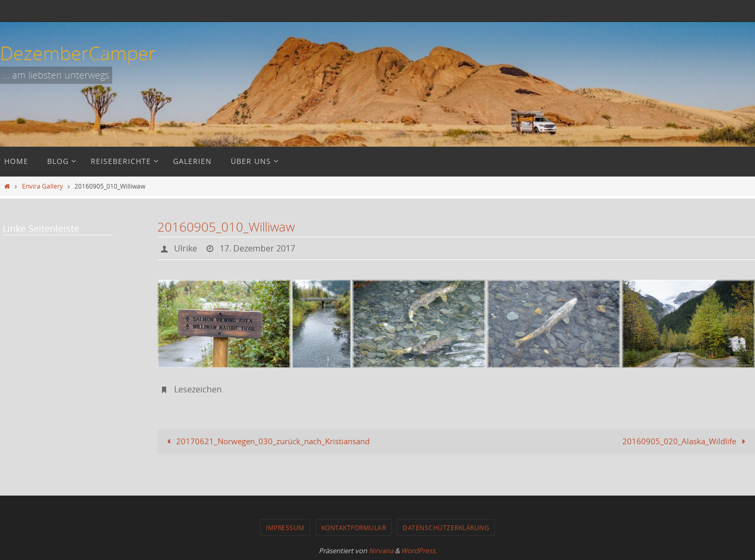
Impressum (285, 528)
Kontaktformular (354, 528)
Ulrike (186, 248)
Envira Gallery (42, 186)
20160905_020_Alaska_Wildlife (686, 441)
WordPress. (419, 551)
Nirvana (381, 551)
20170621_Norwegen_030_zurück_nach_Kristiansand (266, 441)
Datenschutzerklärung (446, 528)
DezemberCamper (78, 53)
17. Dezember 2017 (257, 248)
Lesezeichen (198, 389)
